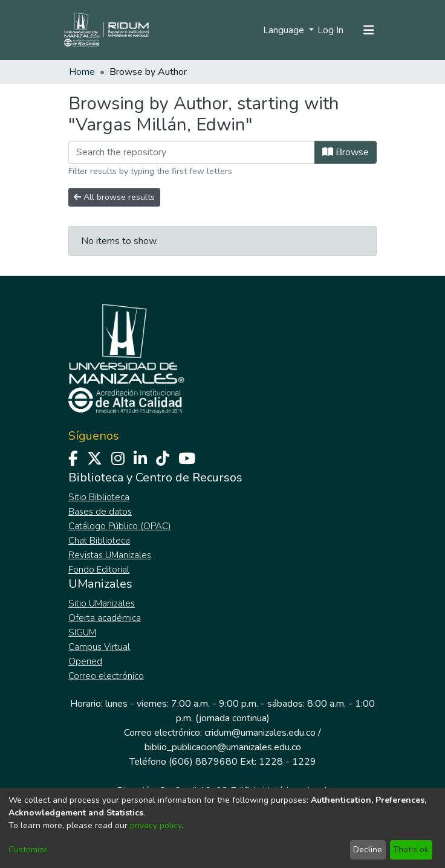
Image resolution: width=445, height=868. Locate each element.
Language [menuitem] (285, 30)
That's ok (411, 850)
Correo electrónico (106, 676)
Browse (346, 152)
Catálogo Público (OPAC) (120, 526)
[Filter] (192, 152)
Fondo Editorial (99, 570)
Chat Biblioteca (99, 541)
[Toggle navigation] (369, 30)
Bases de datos (100, 512)
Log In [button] (331, 30)
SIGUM (82, 632)
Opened (85, 661)
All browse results (114, 197)
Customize (28, 850)
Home (82, 72)
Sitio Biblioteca (99, 497)
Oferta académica (105, 618)
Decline (368, 850)
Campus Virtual (99, 647)
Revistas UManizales (110, 555)
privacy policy (156, 825)
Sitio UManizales (102, 603)
